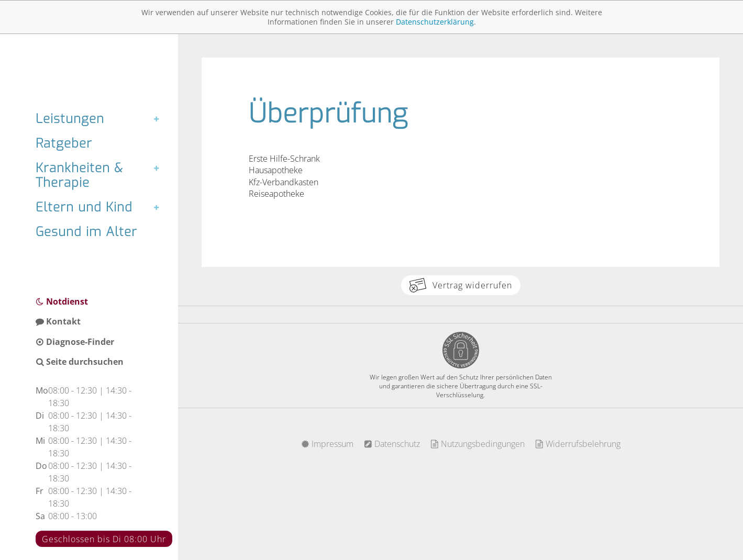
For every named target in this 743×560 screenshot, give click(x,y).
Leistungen (70, 119)
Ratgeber (64, 143)
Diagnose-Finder (75, 342)
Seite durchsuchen (80, 362)
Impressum (327, 444)
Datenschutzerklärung (435, 22)
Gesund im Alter (86, 232)
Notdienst (62, 301)
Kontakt (58, 321)
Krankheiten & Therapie (79, 176)
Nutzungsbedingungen (478, 444)
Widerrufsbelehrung (578, 444)
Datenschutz (392, 444)
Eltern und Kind (84, 207)
